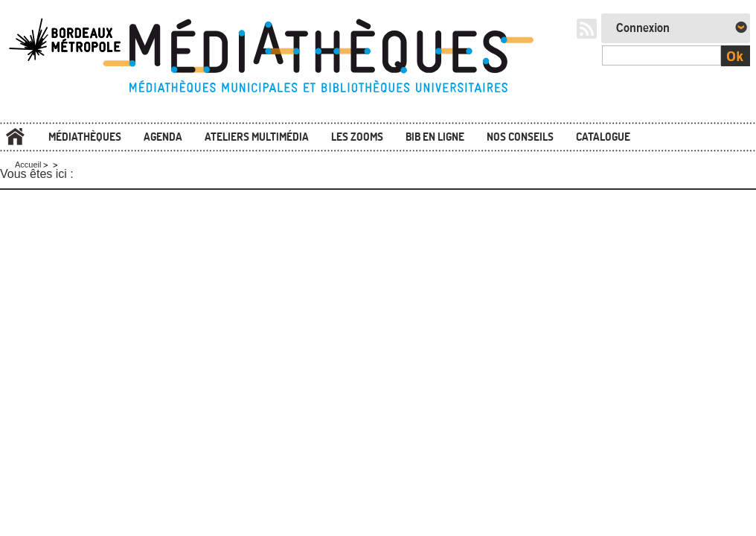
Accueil (15, 137)
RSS (587, 29)
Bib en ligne (435, 137)
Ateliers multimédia (257, 137)
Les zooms (357, 137)
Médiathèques (85, 137)
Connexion (643, 28)
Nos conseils (520, 137)
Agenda (163, 137)
